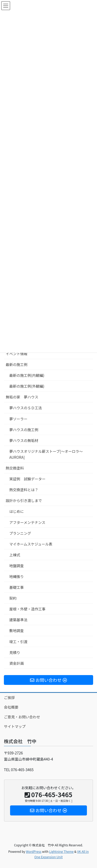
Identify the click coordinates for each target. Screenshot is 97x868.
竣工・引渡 (18, 642)
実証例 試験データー (27, 479)
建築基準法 (18, 620)
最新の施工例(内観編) (27, 375)
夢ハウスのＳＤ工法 (26, 408)
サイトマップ (15, 726)
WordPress (34, 851)
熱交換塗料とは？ (24, 490)
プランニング (20, 533)
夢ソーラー (18, 419)
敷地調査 (17, 631)
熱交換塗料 (15, 468)
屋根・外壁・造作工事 (27, 609)
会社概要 (11, 707)
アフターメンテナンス (27, 522)
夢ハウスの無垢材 (24, 440)
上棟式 (15, 555)
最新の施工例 (17, 364)
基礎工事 (17, 587)
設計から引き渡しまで (24, 500)
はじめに (17, 511)
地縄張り (17, 576)
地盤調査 (17, 566)
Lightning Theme (61, 851)
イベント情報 (17, 354)
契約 (13, 598)
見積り (15, 652)
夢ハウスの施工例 (24, 430)
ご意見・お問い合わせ (22, 717)
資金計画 (17, 663)
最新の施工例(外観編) (27, 386)
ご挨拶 (9, 697)
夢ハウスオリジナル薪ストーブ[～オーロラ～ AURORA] (48, 454)
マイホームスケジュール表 (31, 544)
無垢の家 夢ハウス (22, 397)
